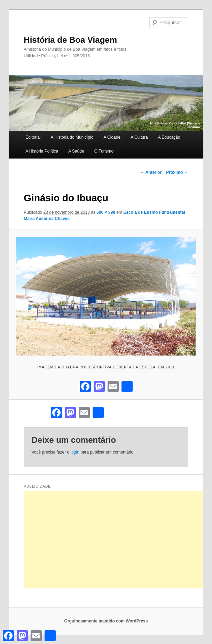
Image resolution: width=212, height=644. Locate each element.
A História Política (42, 151)
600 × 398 (106, 212)
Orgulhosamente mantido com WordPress (106, 621)
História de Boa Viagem (70, 40)
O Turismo (104, 151)
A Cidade (112, 137)
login (75, 452)
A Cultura (139, 137)
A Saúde (76, 151)
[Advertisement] (118, 540)
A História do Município (72, 137)
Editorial (33, 137)
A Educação (169, 137)
